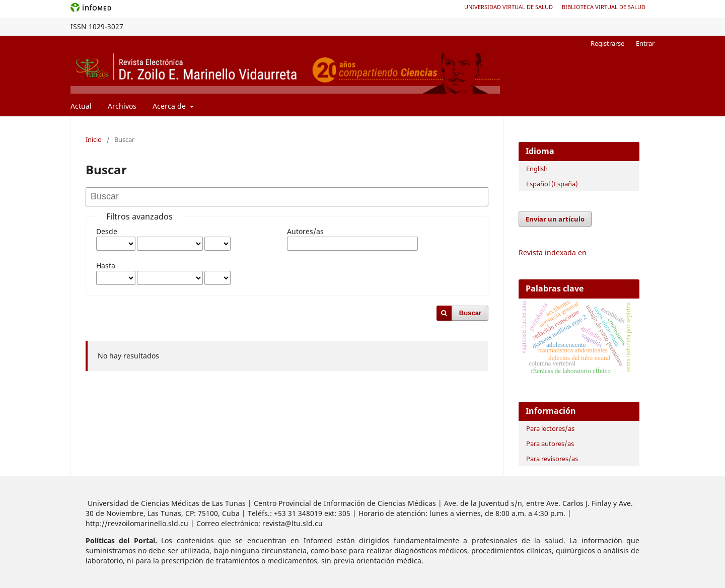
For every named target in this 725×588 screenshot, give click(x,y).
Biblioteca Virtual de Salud (604, 7)
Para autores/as (550, 444)
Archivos (122, 106)
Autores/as (305, 231)
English (537, 169)
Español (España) (552, 184)
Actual (81, 106)
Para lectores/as (550, 428)
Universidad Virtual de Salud (509, 7)
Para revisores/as (552, 459)
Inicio (94, 139)
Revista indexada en (553, 252)
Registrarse (607, 43)
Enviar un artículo (555, 219)
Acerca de (170, 106)
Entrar (645, 43)
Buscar (470, 313)
